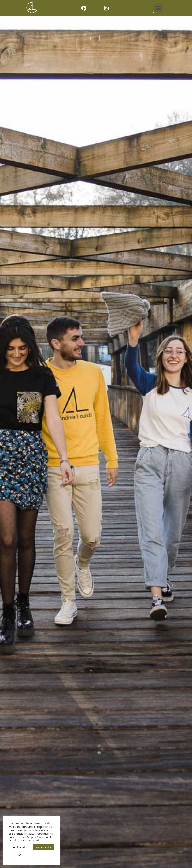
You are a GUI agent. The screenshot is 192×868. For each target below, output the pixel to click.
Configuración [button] (20, 847)
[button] (158, 8)
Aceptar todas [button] (44, 847)
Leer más (17, 855)
